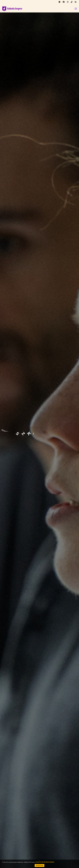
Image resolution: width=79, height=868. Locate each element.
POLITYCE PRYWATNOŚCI (45, 862)
